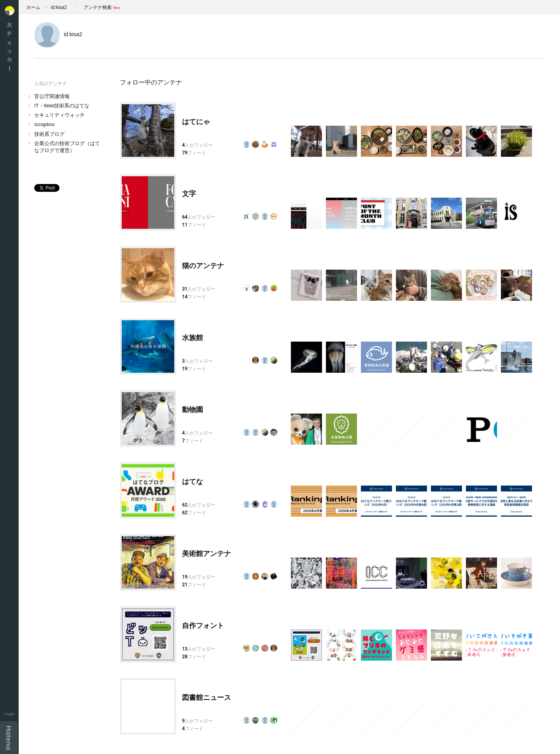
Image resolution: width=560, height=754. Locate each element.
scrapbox (45, 124)
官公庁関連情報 (52, 96)
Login (10, 714)
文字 (189, 194)
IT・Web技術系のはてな (62, 106)
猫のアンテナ (203, 266)
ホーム (33, 7)
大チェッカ (9, 46)
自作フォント (203, 626)
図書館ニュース (206, 698)
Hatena (9, 738)
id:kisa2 (59, 7)
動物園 (192, 410)
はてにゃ (196, 122)
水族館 (192, 338)
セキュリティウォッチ (59, 115)
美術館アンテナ (206, 554)
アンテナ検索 (98, 7)
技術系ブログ (49, 134)
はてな (192, 482)
